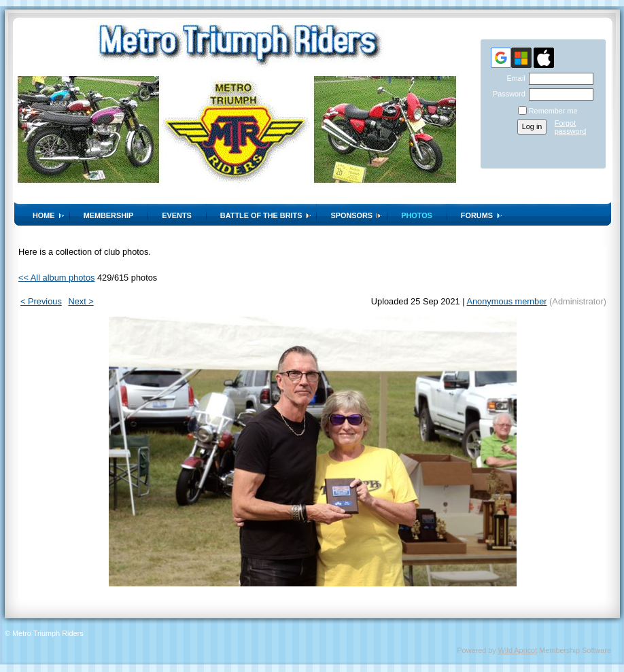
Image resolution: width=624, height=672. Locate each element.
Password (507, 94)
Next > (81, 301)
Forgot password (571, 127)
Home (44, 215)
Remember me (553, 111)
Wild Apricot (518, 650)
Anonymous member (506, 301)
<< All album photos (56, 278)
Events (177, 215)
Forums (477, 215)
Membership (109, 215)
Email (513, 78)
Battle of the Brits (261, 215)
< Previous (41, 301)
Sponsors (351, 215)
